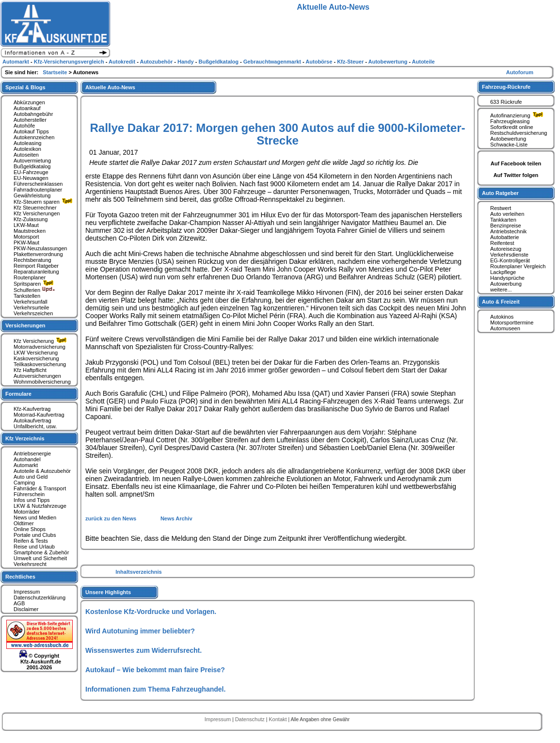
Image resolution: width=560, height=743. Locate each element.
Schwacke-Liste (509, 145)
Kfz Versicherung (41, 341)
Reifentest (502, 243)
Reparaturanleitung (36, 272)
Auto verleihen (507, 214)
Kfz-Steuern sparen (44, 202)
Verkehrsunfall (31, 302)
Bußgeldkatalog (32, 166)
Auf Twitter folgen (516, 175)
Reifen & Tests (31, 541)
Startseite (56, 72)
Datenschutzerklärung (40, 598)
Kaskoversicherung (36, 358)
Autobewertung (508, 139)
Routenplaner (30, 277)
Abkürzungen (29, 102)
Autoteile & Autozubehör (42, 471)
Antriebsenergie (32, 453)
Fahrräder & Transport (40, 488)
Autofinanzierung (518, 115)
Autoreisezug (506, 249)
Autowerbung (506, 284)
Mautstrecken (30, 231)
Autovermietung (32, 161)
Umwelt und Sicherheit (40, 558)
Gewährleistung (32, 195)
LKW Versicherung (36, 353)
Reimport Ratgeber (36, 266)
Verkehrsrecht (30, 564)
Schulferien (34, 290)
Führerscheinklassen (38, 184)
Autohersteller (30, 120)
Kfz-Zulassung (31, 219)
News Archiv (176, 518)
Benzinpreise (506, 226)
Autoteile (424, 62)
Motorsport (26, 237)
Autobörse (320, 62)
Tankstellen (27, 296)
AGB (19, 603)
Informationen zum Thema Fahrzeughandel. (155, 689)
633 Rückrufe (506, 102)
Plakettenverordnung (38, 254)
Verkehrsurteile (31, 307)
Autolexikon (27, 149)
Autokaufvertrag (32, 420)
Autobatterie (504, 237)
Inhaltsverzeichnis (138, 572)
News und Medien (35, 517)
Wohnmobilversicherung (42, 382)
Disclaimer (26, 609)
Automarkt (26, 465)
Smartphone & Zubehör (41, 552)
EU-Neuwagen (31, 178)
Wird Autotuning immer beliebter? (140, 631)
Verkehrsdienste (509, 255)
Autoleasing (28, 143)
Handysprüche (507, 278)
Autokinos (502, 317)
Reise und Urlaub (34, 547)
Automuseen (505, 328)
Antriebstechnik (508, 231)
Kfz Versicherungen (37, 213)
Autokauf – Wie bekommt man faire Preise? (155, 670)
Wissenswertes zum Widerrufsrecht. (144, 650)
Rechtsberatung (32, 260)
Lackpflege (503, 272)
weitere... (501, 290)
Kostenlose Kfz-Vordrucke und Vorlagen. (151, 612)
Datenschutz (251, 719)
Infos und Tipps (32, 500)
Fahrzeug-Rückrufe (506, 87)
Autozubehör (157, 62)
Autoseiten (26, 155)
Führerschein (29, 494)
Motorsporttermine (512, 323)
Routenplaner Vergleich (518, 266)
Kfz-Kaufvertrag (32, 409)
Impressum (27, 592)
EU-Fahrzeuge (31, 172)
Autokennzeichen (34, 137)
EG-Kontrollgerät (510, 260)
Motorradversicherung (40, 347)
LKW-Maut (26, 225)
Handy (186, 62)
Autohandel (27, 459)
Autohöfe (24, 126)
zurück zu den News (112, 518)
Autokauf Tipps (31, 131)
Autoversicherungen (37, 376)
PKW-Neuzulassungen (40, 248)
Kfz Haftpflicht (30, 370)
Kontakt (278, 719)
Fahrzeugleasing (510, 121)
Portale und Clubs (35, 535)
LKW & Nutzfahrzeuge (40, 506)
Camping (24, 483)
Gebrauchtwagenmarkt (273, 62)
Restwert (501, 208)
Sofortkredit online (512, 127)
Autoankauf (27, 108)
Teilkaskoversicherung (40, 364)
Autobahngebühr (33, 114)
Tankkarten (503, 220)
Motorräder (27, 512)
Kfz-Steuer (351, 62)
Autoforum (520, 72)
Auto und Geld (31, 477)
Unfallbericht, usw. (35, 426)
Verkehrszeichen (33, 313)
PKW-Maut (26, 242)
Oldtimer (24, 523)
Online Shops (30, 529)
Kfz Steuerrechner (35, 208)
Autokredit (123, 62)
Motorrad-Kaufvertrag (39, 415)
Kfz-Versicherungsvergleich (70, 62)
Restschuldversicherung (519, 133)
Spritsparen (35, 284)
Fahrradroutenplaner (38, 190)
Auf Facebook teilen (516, 163)
